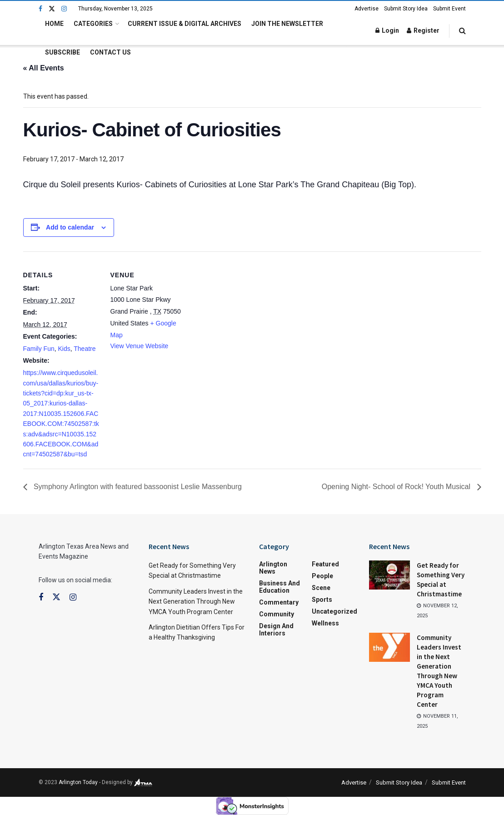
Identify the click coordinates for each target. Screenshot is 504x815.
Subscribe (62, 52)
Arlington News (273, 568)
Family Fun (39, 349)
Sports (322, 600)
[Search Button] (462, 31)
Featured (325, 564)
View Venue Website (140, 346)
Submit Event (449, 9)
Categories (93, 24)
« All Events (44, 68)
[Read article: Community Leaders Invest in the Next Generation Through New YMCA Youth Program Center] (389, 647)
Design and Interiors (276, 630)
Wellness (325, 623)
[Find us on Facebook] (40, 9)
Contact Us (110, 52)
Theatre (85, 349)
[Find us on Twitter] (52, 9)
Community (277, 614)
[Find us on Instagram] (64, 9)
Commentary (279, 602)
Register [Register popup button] (423, 30)
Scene (321, 588)
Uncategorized (334, 611)
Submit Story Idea (406, 9)
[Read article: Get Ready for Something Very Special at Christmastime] (389, 575)
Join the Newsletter (287, 24)
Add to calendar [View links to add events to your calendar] (70, 227)
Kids (64, 349)
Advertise (367, 9)
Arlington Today (78, 782)
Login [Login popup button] (387, 30)
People (322, 576)
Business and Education (279, 587)
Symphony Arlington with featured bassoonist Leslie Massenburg (137, 487)
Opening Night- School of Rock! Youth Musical (397, 487)
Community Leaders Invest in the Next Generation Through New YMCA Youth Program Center (196, 602)
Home (54, 24)
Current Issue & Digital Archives (185, 24)
